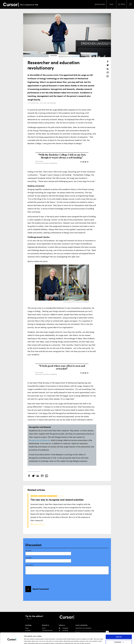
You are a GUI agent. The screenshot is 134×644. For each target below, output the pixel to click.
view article (39, 525)
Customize (119, 634)
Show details (28, 640)
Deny (119, 639)
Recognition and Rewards (39, 440)
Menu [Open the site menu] (121, 4)
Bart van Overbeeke (50, 103)
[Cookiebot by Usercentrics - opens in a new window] (12, 640)
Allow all (119, 629)
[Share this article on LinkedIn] (108, 69)
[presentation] (39, 580)
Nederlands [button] (100, 4)
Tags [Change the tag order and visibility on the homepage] (111, 4)
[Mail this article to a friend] (108, 72)
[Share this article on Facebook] (108, 61)
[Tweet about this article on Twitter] (108, 65)
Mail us (29, 619)
